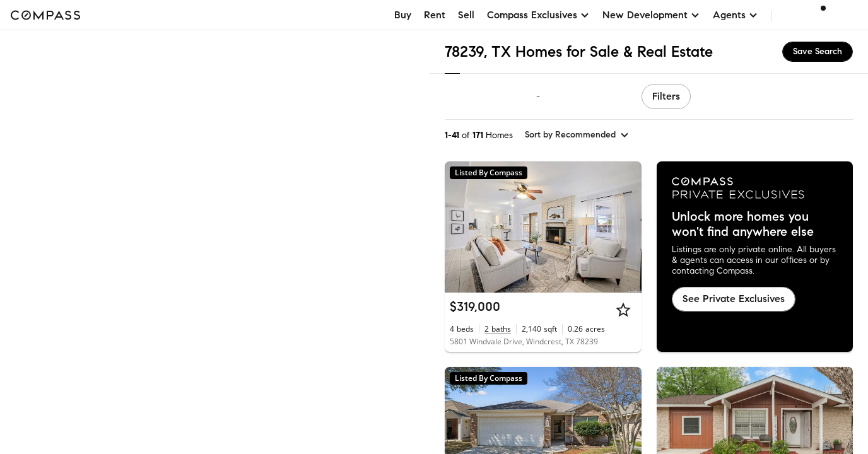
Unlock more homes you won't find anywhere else (743, 224)
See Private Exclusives (734, 299)
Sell (466, 15)
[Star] (623, 310)
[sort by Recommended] (577, 135)
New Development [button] (651, 15)
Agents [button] (736, 15)
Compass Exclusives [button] (538, 15)
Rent (435, 15)
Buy (403, 15)
